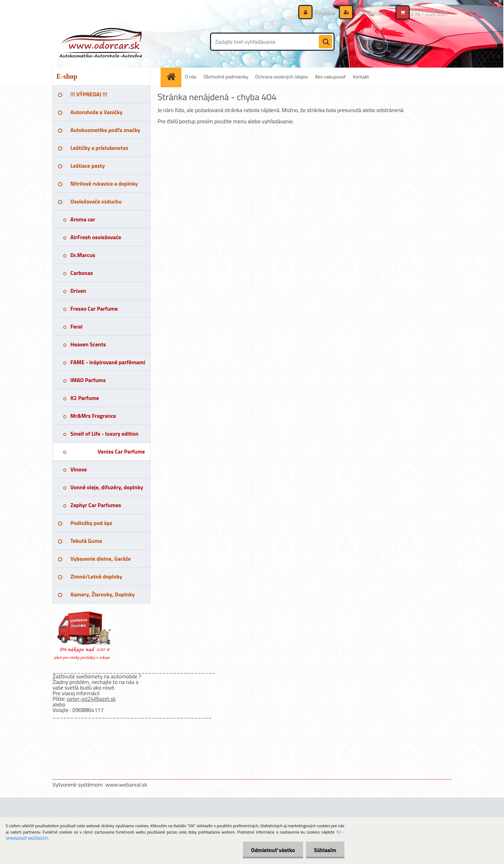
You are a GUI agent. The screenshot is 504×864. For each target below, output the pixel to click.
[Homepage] (173, 77)
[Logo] (101, 42)
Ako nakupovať (330, 77)
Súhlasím (324, 850)
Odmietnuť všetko (271, 850)
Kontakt (361, 77)
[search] (325, 42)
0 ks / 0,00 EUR (429, 13)
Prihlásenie (321, 13)
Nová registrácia (368, 13)
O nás (191, 77)
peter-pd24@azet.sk (91, 699)
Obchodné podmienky (226, 77)
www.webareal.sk (126, 784)
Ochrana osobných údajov (282, 77)
